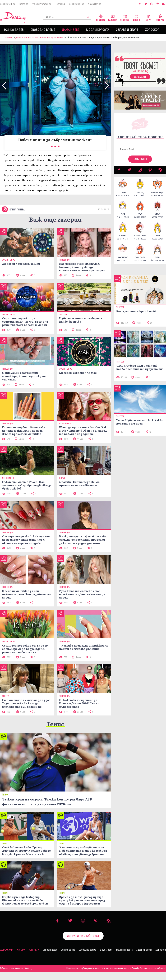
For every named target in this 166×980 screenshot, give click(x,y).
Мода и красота (98, 30)
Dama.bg (24, 4)
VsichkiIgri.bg (95, 4)
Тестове (125, 17)
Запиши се (140, 162)
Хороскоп (152, 30)
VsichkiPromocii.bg (42, 4)
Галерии (113, 17)
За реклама (7, 958)
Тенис (55, 732)
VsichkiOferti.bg (8, 4)
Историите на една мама (47, 37)
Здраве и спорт (127, 30)
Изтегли (140, 80)
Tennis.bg (60, 4)
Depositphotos (50, 958)
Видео (137, 17)
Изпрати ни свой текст (83, 944)
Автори (21, 958)
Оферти (160, 17)
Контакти (34, 958)
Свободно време (43, 30)
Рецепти (101, 17)
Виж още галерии (55, 228)
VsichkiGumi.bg (77, 4)
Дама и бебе (71, 30)
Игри (149, 17)
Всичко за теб (14, 30)
